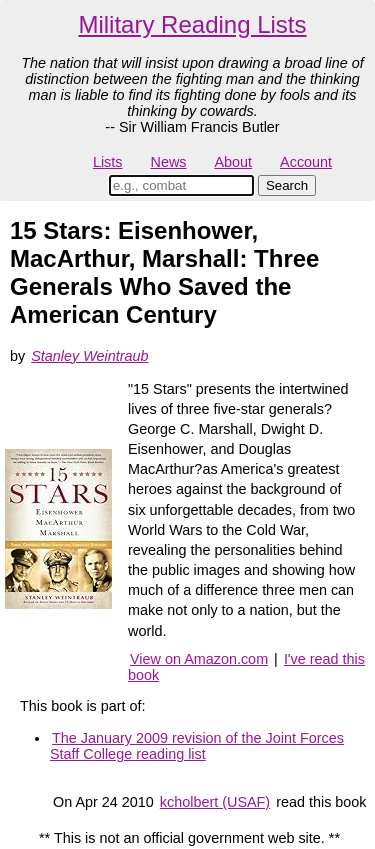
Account (306, 162)
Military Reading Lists (192, 24)
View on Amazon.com (199, 659)
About (233, 162)
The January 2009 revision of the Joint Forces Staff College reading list (197, 746)
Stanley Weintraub (89, 356)
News (169, 162)
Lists (108, 162)
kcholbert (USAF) (215, 802)
